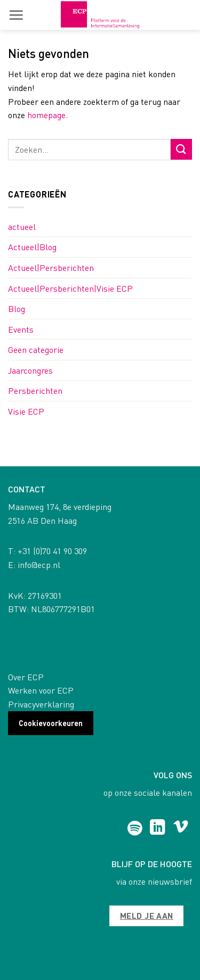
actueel (22, 227)
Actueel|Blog (32, 247)
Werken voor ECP (41, 690)
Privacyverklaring (41, 704)
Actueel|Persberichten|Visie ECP (70, 288)
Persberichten (35, 390)
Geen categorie (36, 349)
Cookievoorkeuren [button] (51, 723)
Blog (17, 308)
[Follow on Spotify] (135, 828)
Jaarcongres (30, 370)
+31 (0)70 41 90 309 (52, 551)
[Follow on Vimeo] (181, 828)
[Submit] (181, 149)
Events (21, 329)
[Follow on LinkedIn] (158, 828)
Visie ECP (26, 411)
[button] (16, 15)
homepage (46, 115)
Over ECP (26, 677)
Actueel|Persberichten (51, 267)
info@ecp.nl (39, 565)
